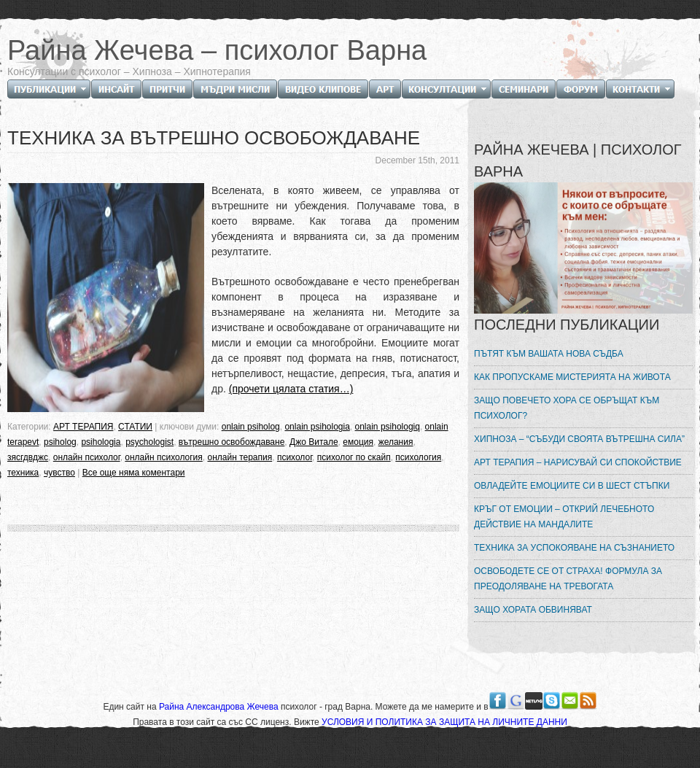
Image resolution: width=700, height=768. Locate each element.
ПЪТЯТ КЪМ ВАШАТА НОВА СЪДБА (549, 354)
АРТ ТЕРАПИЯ (83, 427)
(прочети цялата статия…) (291, 389)
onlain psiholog (251, 427)
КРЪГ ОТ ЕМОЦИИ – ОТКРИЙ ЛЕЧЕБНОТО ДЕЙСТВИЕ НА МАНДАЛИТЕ (564, 517)
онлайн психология (164, 457)
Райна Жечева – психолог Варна (217, 50)
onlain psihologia (317, 427)
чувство (59, 473)
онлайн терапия (240, 457)
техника (23, 473)
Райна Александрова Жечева (220, 707)
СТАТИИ (135, 427)
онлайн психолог (87, 457)
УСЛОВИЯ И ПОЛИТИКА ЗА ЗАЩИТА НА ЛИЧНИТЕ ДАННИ (444, 722)
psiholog (60, 442)
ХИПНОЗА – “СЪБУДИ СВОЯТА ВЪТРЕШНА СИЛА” (579, 439)
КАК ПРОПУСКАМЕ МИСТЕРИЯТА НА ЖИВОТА (572, 377)
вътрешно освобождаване (232, 442)
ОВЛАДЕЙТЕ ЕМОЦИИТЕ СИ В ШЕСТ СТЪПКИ (572, 486)
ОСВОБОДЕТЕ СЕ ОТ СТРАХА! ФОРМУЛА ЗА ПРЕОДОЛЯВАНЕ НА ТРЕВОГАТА (568, 579)
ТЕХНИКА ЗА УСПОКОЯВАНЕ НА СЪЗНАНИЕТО (574, 548)
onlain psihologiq (388, 427)
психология (418, 457)
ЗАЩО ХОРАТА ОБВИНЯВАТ (533, 610)
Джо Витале (314, 442)
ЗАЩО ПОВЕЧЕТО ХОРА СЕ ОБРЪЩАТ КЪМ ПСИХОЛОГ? (567, 408)
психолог (295, 457)
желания (396, 442)
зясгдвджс (28, 457)
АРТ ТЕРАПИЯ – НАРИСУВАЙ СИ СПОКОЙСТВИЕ (578, 462)
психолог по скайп (354, 457)
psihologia (101, 442)
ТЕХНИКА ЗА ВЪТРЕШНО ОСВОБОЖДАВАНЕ (214, 138)
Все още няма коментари (134, 473)
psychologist (149, 442)
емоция (358, 442)
